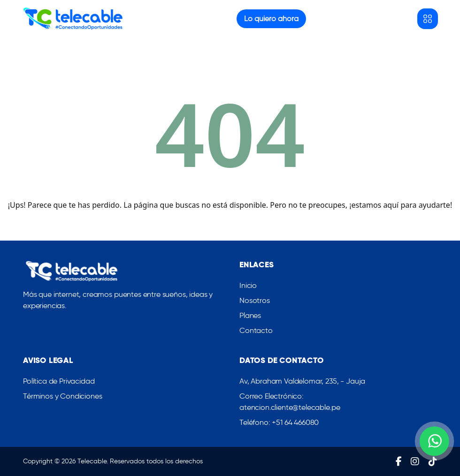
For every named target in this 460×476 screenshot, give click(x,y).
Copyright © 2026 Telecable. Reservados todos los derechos (113, 461)
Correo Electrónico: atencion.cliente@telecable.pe (290, 402)
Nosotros (255, 300)
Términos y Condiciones (62, 396)
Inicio (248, 285)
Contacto (256, 330)
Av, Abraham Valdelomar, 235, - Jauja (302, 381)
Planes (250, 315)
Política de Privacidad (59, 381)
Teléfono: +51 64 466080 (279, 422)
